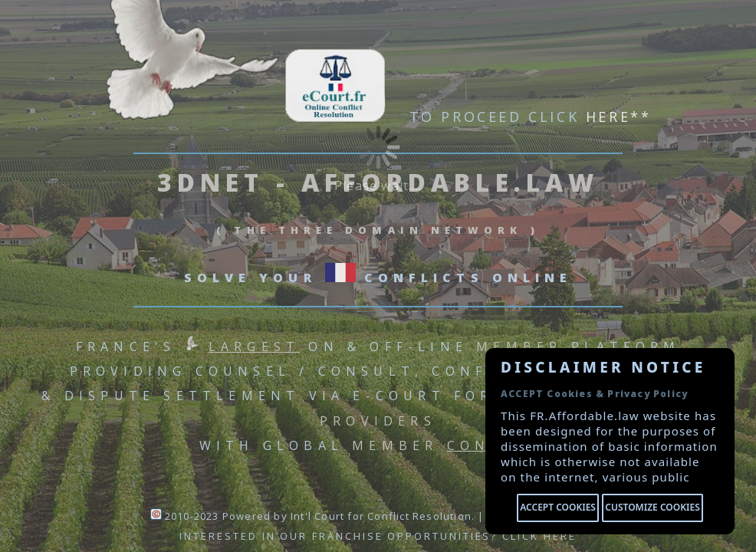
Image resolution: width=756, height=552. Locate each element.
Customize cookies (652, 507)
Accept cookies (558, 507)
